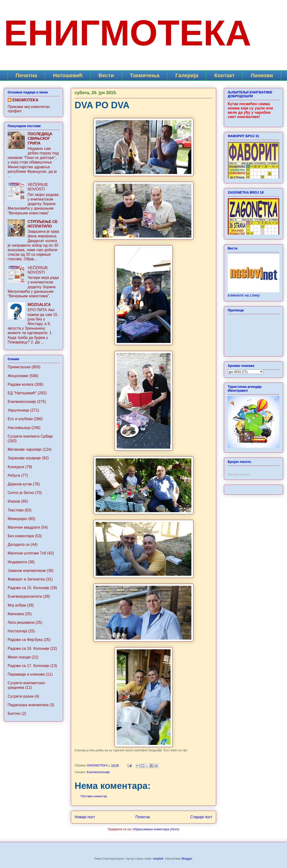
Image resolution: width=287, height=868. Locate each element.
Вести (106, 75)
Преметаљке (19, 367)
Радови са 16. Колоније (28, 648)
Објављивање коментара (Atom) (156, 829)
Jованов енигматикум (27, 571)
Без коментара (21, 536)
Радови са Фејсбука (25, 640)
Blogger (187, 859)
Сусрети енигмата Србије (30, 436)
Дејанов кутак (20, 484)
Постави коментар (94, 796)
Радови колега (21, 384)
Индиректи (17, 562)
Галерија (187, 75)
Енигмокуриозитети (25, 596)
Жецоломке (18, 376)
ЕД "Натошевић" (22, 393)
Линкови (262, 75)
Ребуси (14, 475)
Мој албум (17, 605)
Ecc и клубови (20, 419)
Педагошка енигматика (28, 705)
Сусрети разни (21, 696)
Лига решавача (21, 622)
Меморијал (17, 519)
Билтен (14, 713)
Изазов (14, 501)
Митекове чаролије (25, 449)
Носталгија (17, 631)
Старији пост (201, 817)
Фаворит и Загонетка (26, 579)
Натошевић (68, 75)
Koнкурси (16, 467)
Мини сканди (19, 657)
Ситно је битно (21, 493)
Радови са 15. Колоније (28, 588)
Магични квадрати (24, 527)
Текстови (16, 510)
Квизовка (16, 614)
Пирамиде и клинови (26, 674)
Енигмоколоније (98, 772)
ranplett (158, 859)
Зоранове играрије (24, 458)
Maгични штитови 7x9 (27, 553)
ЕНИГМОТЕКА (127, 33)
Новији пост (85, 817)
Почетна (26, 75)
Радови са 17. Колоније (28, 666)
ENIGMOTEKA (25, 100)
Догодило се (19, 545)
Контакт (224, 75)
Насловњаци (19, 428)
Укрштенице (18, 410)
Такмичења (145, 75)
